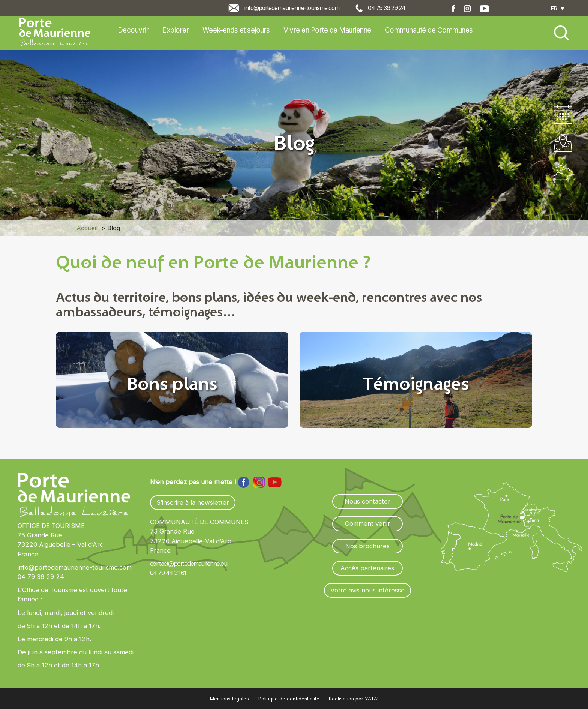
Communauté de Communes (429, 30)
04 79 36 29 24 (387, 8)
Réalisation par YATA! (354, 699)
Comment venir (367, 523)
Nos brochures (367, 546)
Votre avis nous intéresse (367, 590)
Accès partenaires (367, 568)
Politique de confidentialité (289, 699)
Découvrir (133, 30)
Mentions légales (229, 699)
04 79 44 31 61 (168, 573)
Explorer (175, 30)
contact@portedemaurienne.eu (189, 564)
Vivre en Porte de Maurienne (327, 30)
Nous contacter (367, 501)
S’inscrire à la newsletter (193, 502)
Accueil (87, 228)
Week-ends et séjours (236, 30)
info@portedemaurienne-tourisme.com (292, 8)
